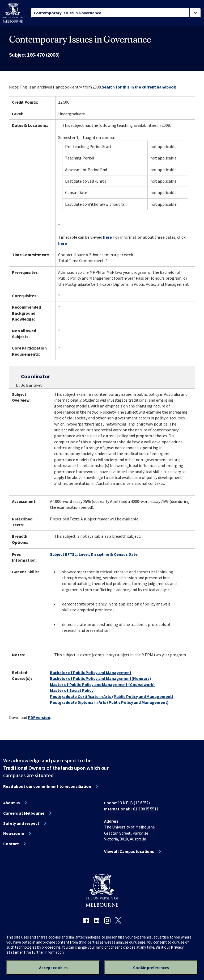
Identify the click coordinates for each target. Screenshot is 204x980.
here (107, 237)
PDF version (39, 717)
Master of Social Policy (72, 690)
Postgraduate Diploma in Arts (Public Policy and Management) (109, 702)
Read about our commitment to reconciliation (47, 786)
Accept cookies (53, 968)
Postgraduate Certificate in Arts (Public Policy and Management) (112, 696)
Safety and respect (21, 823)
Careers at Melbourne (24, 813)
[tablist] (116, 13)
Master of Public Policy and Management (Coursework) (102, 684)
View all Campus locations (129, 851)
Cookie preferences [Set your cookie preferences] (151, 968)
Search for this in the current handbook (139, 87)
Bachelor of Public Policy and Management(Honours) (101, 678)
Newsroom (14, 833)
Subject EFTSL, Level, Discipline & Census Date (94, 554)
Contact (11, 844)
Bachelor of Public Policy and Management (91, 672)
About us (12, 803)
